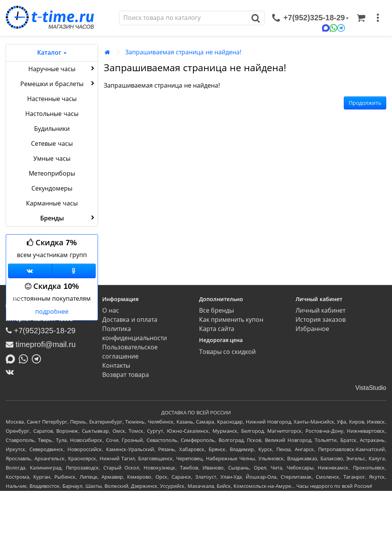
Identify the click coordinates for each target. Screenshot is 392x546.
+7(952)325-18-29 (41, 331)
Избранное (312, 329)
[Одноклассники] (74, 271)
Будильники (52, 129)
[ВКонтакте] (12, 372)
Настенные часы (52, 99)
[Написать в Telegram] (38, 358)
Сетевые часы (52, 144)
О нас (110, 310)
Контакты (116, 366)
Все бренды (216, 310)
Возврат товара (125, 375)
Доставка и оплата (130, 320)
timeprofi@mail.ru (41, 344)
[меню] (378, 18)
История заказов (321, 320)
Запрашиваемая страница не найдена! (183, 52)
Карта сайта (217, 329)
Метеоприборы (52, 174)
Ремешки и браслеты (58, 83)
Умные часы (52, 159)
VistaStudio (371, 388)
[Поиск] (183, 18)
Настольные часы (52, 114)
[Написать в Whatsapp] (25, 358)
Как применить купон (231, 320)
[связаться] (310, 18)
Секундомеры (52, 188)
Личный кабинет (320, 310)
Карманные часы (52, 203)
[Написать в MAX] (12, 358)
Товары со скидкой (228, 352)
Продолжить (365, 103)
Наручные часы (62, 68)
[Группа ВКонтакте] (30, 271)
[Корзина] (361, 18)
